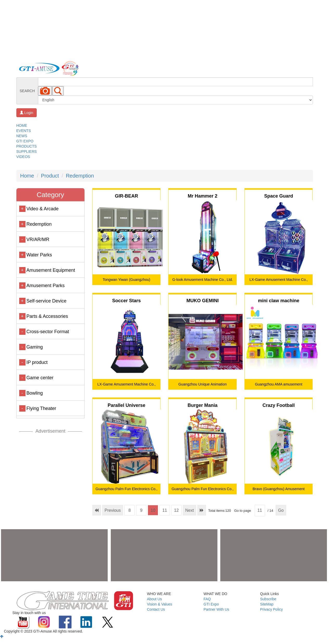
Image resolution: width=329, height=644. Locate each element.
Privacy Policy (271, 609)
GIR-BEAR (127, 196)
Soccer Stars (126, 301)
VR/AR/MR (38, 239)
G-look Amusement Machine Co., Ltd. (202, 280)
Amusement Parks (45, 286)
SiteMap (267, 604)
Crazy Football (279, 405)
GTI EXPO (25, 141)
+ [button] (22, 209)
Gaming (34, 347)
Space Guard (279, 196)
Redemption (80, 176)
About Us (154, 599)
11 (165, 510)
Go (281, 510)
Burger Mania (202, 405)
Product (50, 176)
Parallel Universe (127, 405)
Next (189, 510)
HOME (22, 125)
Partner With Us (217, 609)
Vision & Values (160, 604)
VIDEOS (23, 157)
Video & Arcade (42, 209)
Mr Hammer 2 (203, 196)
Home (27, 176)
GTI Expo (211, 604)
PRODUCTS (27, 146)
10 (153, 510)
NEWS (22, 136)
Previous (113, 510)
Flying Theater (41, 408)
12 (176, 510)
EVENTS (24, 131)
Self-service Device (46, 301)
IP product (37, 362)
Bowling (34, 393)
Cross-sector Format (48, 332)
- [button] (22, 239)
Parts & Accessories (47, 316)
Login (27, 113)
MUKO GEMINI (203, 301)
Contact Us (156, 609)
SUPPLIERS (27, 151)
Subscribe (268, 599)
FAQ (207, 599)
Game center (40, 378)
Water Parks (39, 255)
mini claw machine (279, 301)
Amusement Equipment (51, 270)
